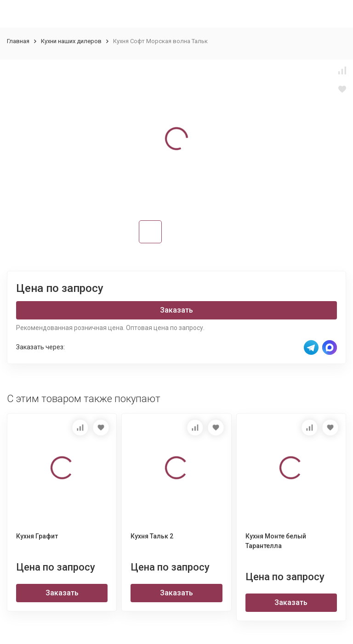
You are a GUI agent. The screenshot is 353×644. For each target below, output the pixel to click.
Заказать (176, 310)
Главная (18, 41)
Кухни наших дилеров (71, 41)
